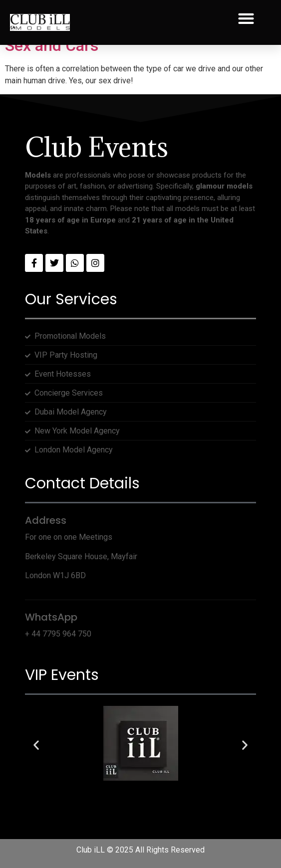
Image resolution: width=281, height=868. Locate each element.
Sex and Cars (52, 45)
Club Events (97, 147)
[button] (246, 19)
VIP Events (62, 675)
